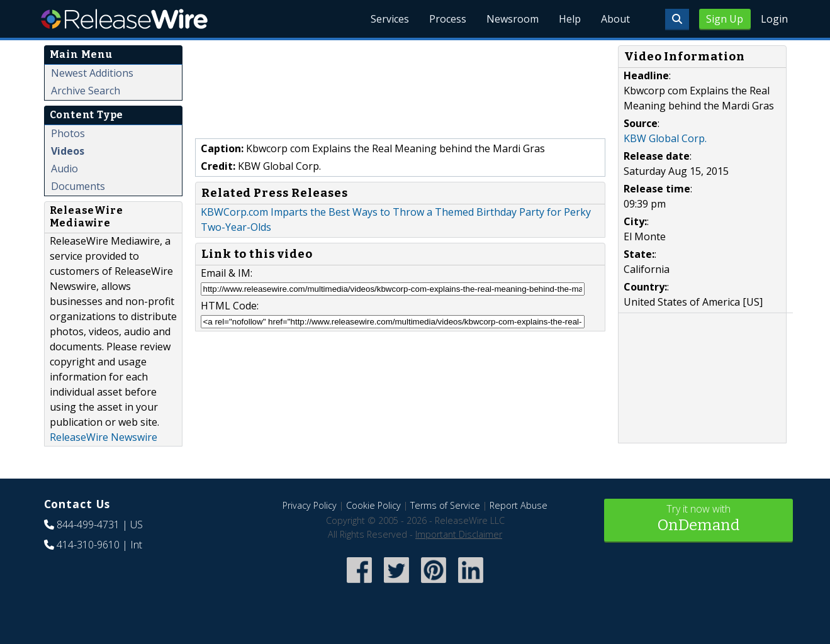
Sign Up (725, 19)
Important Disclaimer (459, 534)
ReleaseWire (124, 19)
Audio (64, 169)
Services (390, 19)
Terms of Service (445, 505)
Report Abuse (519, 505)
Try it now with (698, 519)
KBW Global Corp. (665, 138)
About (615, 19)
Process (448, 19)
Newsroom (513, 19)
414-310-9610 (88, 545)
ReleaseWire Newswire (104, 437)
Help (570, 19)
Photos (68, 133)
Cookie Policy (373, 505)
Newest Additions (92, 73)
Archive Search (86, 91)
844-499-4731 (88, 525)
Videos (68, 151)
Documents (78, 186)
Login (774, 19)
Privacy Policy (310, 505)
